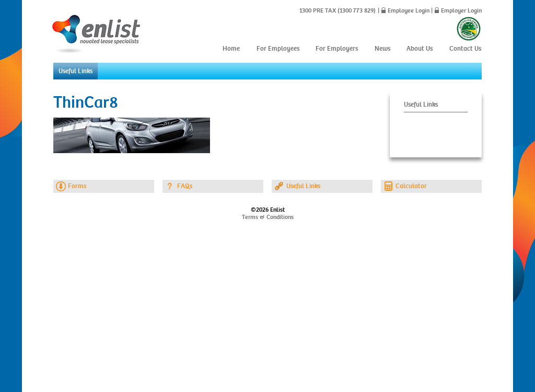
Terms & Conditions (268, 217)
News (382, 49)
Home (231, 49)
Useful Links (75, 71)
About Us (420, 49)
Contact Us (465, 49)
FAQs (185, 186)
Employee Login (409, 10)
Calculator (411, 186)
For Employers (337, 49)
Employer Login (461, 10)
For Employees (278, 49)
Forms (77, 186)
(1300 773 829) (356, 10)
